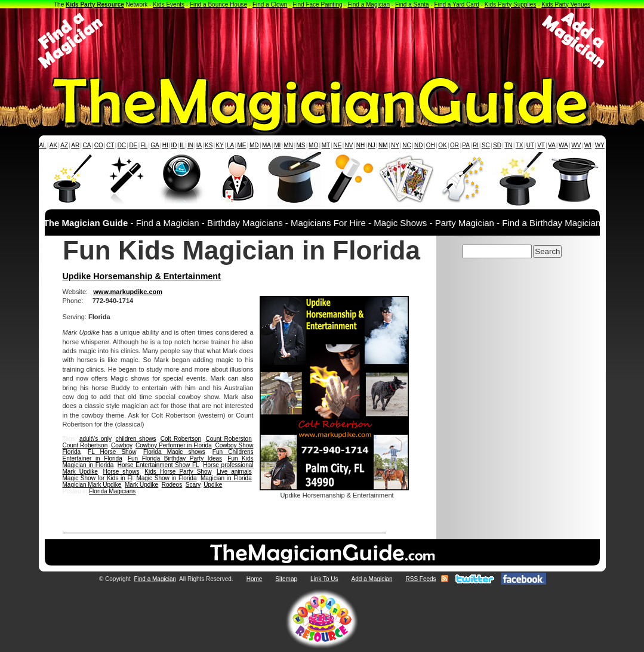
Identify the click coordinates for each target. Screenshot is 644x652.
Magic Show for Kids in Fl (98, 478)
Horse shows (121, 472)
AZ (64, 145)
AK (53, 145)
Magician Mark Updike (92, 485)
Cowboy (121, 445)
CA (87, 145)
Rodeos (172, 485)
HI (165, 145)
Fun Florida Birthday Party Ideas (175, 458)
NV (349, 145)
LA (230, 145)
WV (576, 145)
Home (255, 579)
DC (122, 145)
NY (395, 145)
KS (209, 145)
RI (476, 145)
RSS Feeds (420, 579)
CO (99, 145)
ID (174, 145)
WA (563, 145)
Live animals (234, 472)
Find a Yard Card (457, 4)
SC (486, 145)
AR (75, 145)
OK (442, 145)
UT (530, 145)
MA (266, 145)
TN (508, 145)
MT (326, 145)
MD (254, 145)
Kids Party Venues (566, 4)
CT (110, 145)
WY (600, 145)
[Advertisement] (322, 41)
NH (360, 145)
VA (552, 145)
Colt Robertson (181, 439)
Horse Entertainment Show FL (158, 465)
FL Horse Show (112, 452)
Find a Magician (369, 4)
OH (431, 145)
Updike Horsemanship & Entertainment (142, 276)
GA (155, 145)
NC (406, 145)
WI (588, 145)
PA (466, 145)
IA (199, 145)
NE (337, 145)
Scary (193, 485)
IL (182, 145)
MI (277, 145)
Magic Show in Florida (166, 478)
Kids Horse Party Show (178, 472)
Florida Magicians (112, 491)
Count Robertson (85, 445)
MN (289, 145)
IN (190, 145)
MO (313, 145)
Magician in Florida (226, 478)
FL (144, 145)
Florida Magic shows (174, 452)
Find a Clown (270, 4)
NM (383, 145)
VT (541, 145)
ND (418, 145)
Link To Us (324, 579)
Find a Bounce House (218, 4)
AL (42, 145)
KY (220, 145)
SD (497, 145)
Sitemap (286, 579)
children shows (136, 439)
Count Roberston (228, 439)
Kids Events (169, 4)
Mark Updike (141, 485)
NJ (371, 145)
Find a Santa (412, 4)
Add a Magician (372, 579)
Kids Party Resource (95, 4)
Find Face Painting (317, 4)
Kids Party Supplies (511, 4)
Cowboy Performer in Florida (174, 445)
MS (301, 145)
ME (242, 145)
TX (520, 145)
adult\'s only (95, 439)
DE (133, 145)
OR (455, 145)
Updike (213, 485)
